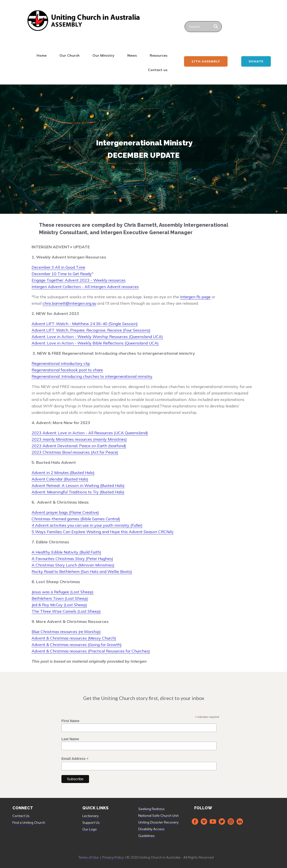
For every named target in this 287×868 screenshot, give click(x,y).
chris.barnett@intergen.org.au (69, 303)
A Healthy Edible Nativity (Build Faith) (66, 552)
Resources (159, 55)
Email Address (75, 759)
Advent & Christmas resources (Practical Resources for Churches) (91, 651)
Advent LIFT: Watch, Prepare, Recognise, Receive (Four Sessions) (91, 330)
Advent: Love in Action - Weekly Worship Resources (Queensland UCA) (97, 337)
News (132, 55)
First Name (70, 721)
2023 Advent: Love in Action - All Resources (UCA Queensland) (90, 433)
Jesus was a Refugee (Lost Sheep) (63, 592)
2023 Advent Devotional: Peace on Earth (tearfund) (79, 446)
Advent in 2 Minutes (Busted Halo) (63, 473)
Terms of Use (88, 857)
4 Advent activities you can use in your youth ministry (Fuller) (87, 525)
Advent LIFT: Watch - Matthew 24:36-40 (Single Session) (85, 324)
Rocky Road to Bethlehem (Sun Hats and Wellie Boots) (82, 571)
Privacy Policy (113, 857)
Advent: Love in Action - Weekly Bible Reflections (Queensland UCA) (95, 343)
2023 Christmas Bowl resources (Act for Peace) (75, 452)
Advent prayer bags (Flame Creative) (65, 512)
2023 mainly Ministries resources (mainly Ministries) (79, 439)
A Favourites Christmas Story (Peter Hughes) (72, 559)
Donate (256, 61)
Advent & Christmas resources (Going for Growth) (77, 645)
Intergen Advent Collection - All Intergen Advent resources (85, 287)
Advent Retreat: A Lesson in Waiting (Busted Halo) (78, 485)
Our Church (70, 55)
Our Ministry (103, 55)
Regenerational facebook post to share (67, 370)
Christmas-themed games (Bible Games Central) (76, 519)
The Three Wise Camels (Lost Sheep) (66, 611)
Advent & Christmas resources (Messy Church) (74, 638)
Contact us (158, 70)
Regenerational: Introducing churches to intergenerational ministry (92, 376)
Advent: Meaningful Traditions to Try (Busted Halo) (78, 492)
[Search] (216, 27)
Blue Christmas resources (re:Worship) (66, 632)
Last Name (70, 739)
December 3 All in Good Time (58, 267)
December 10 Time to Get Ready (62, 274)
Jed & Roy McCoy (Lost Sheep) (59, 605)
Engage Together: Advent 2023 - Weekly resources (79, 280)
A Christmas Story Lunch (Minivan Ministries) (73, 565)
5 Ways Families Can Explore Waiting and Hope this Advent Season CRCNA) (103, 532)
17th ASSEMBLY (206, 61)
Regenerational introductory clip (61, 363)
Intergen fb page (195, 297)
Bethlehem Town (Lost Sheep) (60, 598)
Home (42, 55)
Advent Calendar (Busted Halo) (60, 479)
